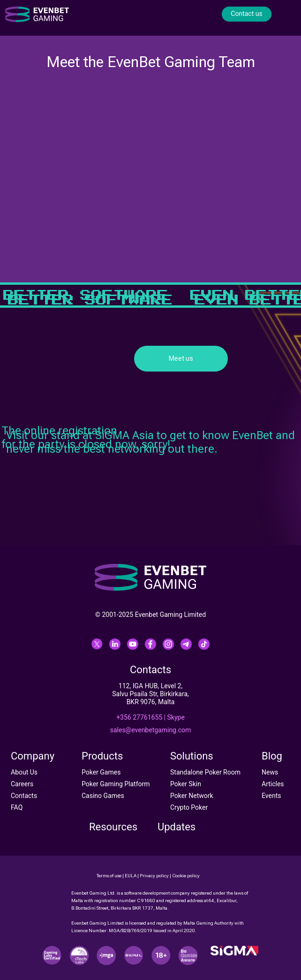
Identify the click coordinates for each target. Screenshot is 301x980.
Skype (176, 717)
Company (33, 756)
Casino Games (103, 796)
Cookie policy (186, 876)
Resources (113, 827)
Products (102, 756)
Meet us (181, 358)
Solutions (192, 756)
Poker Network (192, 796)
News (270, 772)
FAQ (17, 807)
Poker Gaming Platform (116, 784)
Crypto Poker (189, 807)
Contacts (24, 796)
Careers (22, 784)
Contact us (246, 14)
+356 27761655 (139, 717)
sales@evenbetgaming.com (151, 730)
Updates (177, 827)
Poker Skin (186, 784)
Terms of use (109, 876)
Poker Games (101, 772)
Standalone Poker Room (205, 772)
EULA (131, 876)
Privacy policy (154, 876)
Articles (273, 784)
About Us (24, 772)
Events (271, 796)
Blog (272, 756)
